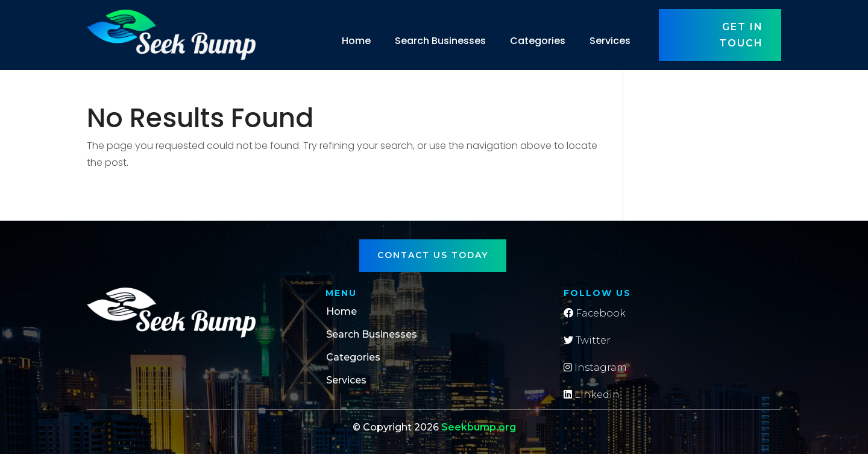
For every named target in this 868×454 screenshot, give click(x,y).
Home (356, 41)
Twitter (587, 340)
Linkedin (592, 395)
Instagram (595, 367)
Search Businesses (440, 41)
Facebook (595, 313)
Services (610, 41)
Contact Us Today (433, 255)
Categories (538, 41)
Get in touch (741, 35)
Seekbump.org (479, 427)
